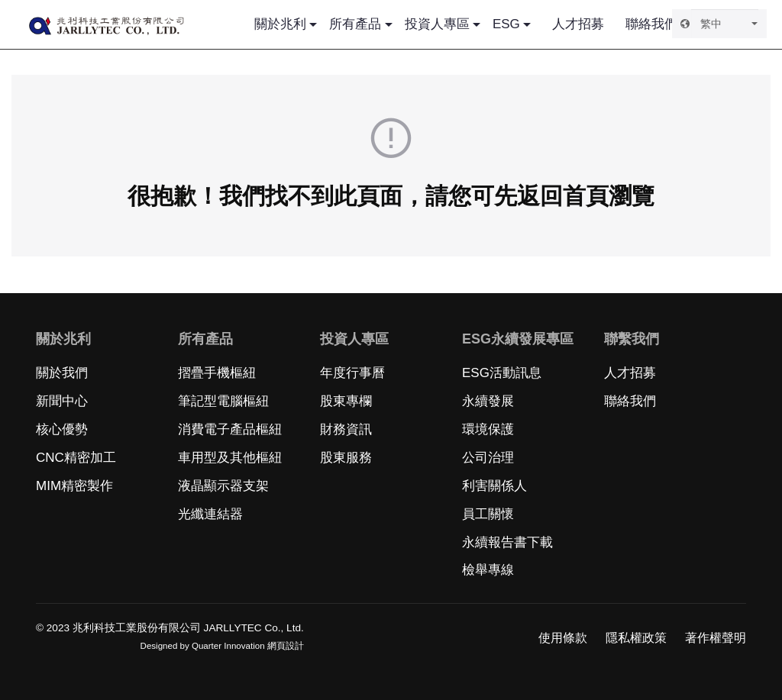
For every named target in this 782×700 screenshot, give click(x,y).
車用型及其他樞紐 (230, 458)
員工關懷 (488, 514)
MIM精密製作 (74, 486)
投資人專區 (437, 24)
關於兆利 (280, 24)
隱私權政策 (636, 638)
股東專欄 (346, 401)
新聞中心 (62, 401)
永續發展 (488, 401)
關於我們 (62, 373)
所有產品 (355, 24)
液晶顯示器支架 (223, 486)
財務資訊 (346, 429)
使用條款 (563, 638)
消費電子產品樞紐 (230, 429)
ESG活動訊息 (502, 373)
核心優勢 (62, 429)
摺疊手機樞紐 (217, 373)
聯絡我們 (651, 24)
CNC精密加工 (76, 458)
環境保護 (488, 429)
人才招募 (578, 24)
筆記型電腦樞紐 (223, 401)
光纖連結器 (210, 514)
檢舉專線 (488, 570)
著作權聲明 (716, 638)
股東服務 (346, 458)
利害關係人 (494, 486)
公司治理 (488, 458)
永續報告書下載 (507, 542)
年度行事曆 (352, 373)
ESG (506, 24)
